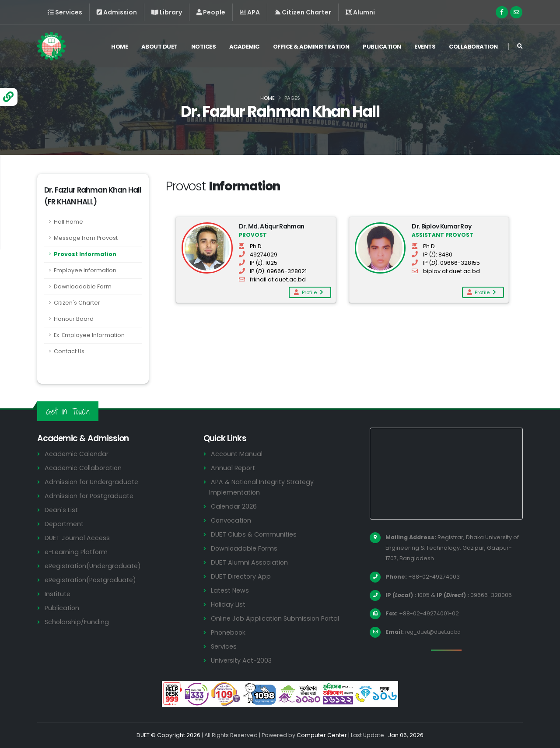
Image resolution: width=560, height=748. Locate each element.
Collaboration (473, 47)
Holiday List (229, 604)
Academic (244, 47)
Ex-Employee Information (89, 335)
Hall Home (68, 222)
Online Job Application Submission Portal (277, 618)
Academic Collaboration (84, 468)
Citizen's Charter (77, 303)
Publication (382, 47)
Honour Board (74, 319)
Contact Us (69, 351)
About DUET (159, 47)
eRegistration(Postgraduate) (93, 580)
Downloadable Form (83, 286)
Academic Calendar (77, 454)
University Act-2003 (243, 660)
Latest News (231, 590)
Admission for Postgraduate (91, 496)
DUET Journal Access (78, 538)
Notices (204, 47)
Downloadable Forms (245, 548)
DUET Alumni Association (250, 562)
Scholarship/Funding (77, 622)
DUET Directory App (242, 576)
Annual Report (234, 468)
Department (65, 524)
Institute (58, 594)
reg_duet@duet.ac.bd (437, 632)
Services (224, 646)
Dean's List (62, 510)
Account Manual (237, 454)
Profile (308, 292)
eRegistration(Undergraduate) (95, 566)
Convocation (232, 520)
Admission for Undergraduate (93, 482)
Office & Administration (311, 47)
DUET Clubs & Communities (255, 534)
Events (425, 47)
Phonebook (229, 632)
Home (119, 47)
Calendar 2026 (234, 506)
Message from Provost (86, 238)
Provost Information (85, 254)
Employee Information (85, 270)
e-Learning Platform (77, 552)
